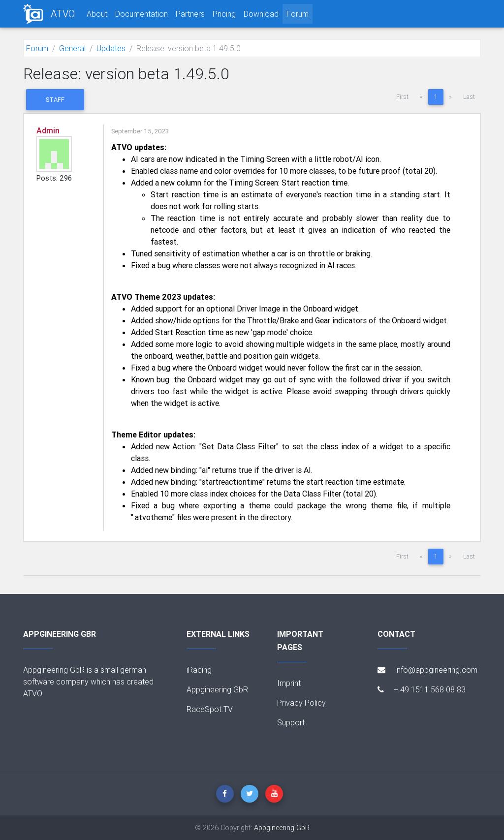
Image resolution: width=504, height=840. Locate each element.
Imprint (289, 683)
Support (291, 722)
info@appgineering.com (427, 670)
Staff (55, 100)
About (97, 14)
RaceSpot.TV (210, 709)
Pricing (224, 14)
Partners (190, 14)
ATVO (63, 14)
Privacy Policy (301, 703)
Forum (298, 14)
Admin (48, 130)
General (72, 48)
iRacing (199, 670)
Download (261, 14)
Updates (111, 48)
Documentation (142, 14)
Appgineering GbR (217, 689)
